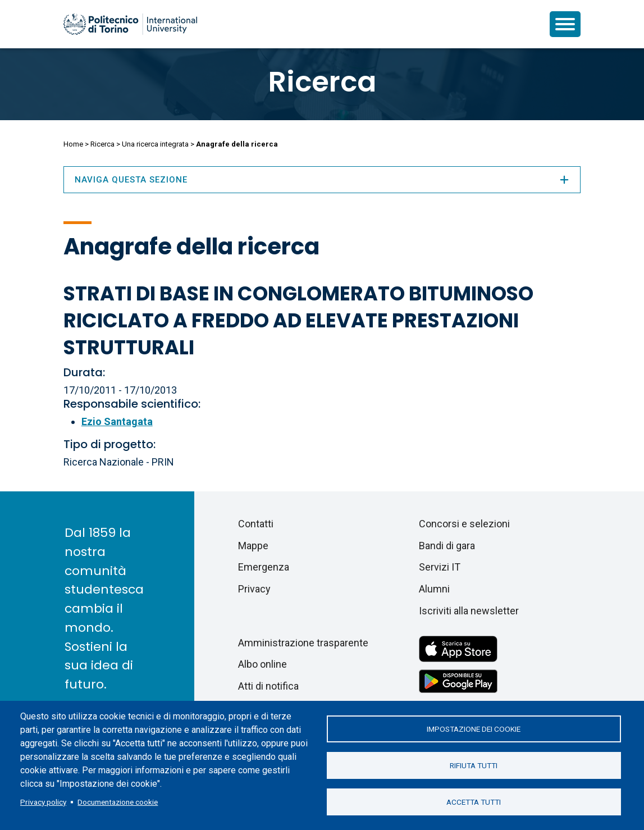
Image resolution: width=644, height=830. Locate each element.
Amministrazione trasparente (303, 643)
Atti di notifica (268, 686)
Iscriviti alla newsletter (469, 611)
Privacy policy (43, 802)
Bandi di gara (447, 546)
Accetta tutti (474, 802)
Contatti (256, 524)
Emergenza (264, 567)
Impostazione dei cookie (474, 729)
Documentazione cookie (118, 802)
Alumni (434, 589)
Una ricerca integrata (155, 144)
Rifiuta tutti (474, 765)
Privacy (254, 589)
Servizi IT (440, 567)
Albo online (262, 664)
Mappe (253, 546)
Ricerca (322, 82)
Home (73, 144)
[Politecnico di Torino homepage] (130, 24)
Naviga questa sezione (322, 180)
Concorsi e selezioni (464, 524)
